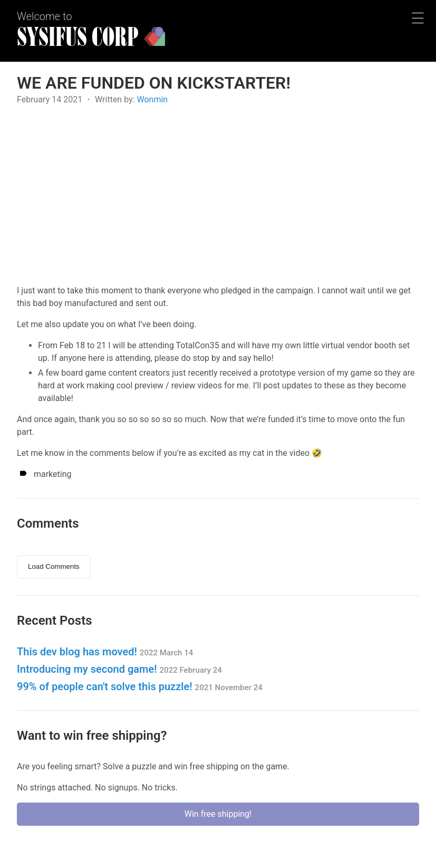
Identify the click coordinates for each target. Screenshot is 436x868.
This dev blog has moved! (105, 652)
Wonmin (152, 99)
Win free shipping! (218, 814)
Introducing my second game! (119, 669)
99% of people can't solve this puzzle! (140, 686)
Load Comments (54, 566)
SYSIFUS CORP (78, 37)
